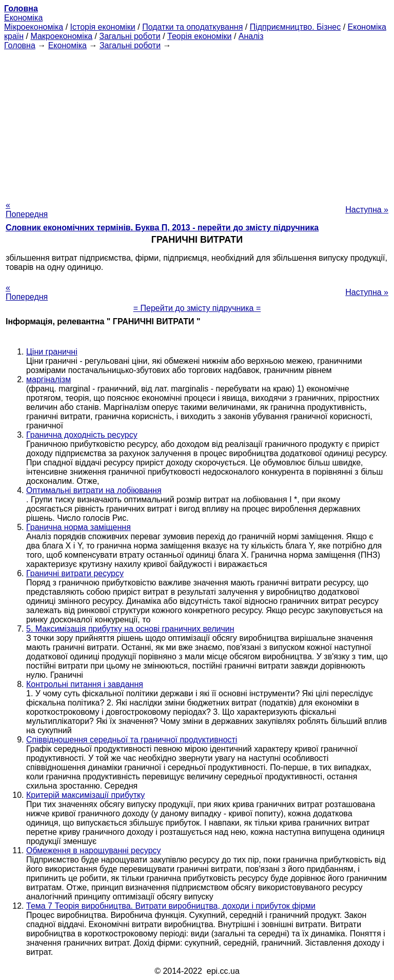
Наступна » (367, 210)
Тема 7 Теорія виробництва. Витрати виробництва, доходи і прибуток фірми (171, 906)
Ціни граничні (52, 352)
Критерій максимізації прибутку (85, 795)
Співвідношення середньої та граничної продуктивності (132, 740)
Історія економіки (103, 27)
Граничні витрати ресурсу (75, 573)
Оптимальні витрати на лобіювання (94, 490)
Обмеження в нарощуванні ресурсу (94, 850)
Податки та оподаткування (192, 27)
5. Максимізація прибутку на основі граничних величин (130, 629)
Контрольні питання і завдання (85, 684)
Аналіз (251, 36)
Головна (20, 45)
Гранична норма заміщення (78, 527)
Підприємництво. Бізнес (295, 27)
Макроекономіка (61, 36)
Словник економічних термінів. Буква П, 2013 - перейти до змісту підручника (162, 228)
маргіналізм (48, 379)
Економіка (23, 18)
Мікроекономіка (34, 27)
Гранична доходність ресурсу (82, 435)
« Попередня (27, 210)
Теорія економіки (199, 36)
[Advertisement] (197, 122)
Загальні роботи (130, 36)
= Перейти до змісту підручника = (197, 308)
